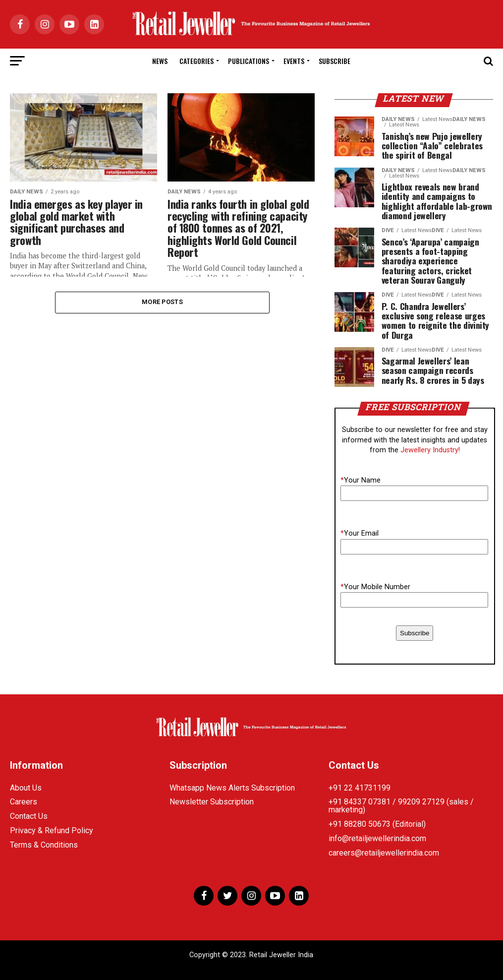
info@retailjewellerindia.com (377, 838)
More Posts (162, 302)
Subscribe (335, 61)
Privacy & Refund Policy (52, 830)
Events (294, 61)
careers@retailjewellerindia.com (384, 853)
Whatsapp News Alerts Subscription (232, 788)
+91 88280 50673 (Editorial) (377, 824)
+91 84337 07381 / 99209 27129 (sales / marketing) (401, 806)
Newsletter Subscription (212, 802)
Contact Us (29, 816)
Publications (249, 61)
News (160, 61)
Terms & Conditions (44, 845)
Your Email (360, 533)
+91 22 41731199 (360, 788)
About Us (26, 788)
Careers (24, 802)
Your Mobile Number (375, 587)
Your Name (361, 480)
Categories (196, 61)
